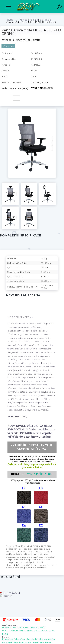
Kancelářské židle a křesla (35, 20)
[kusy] (16, 98)
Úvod (10, 20)
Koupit (6, 98)
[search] (60, 7)
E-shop (9, 7)
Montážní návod (10, 593)
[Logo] (28, 6)
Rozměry (6, 596)
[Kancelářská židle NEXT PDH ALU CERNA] (32, 110)
